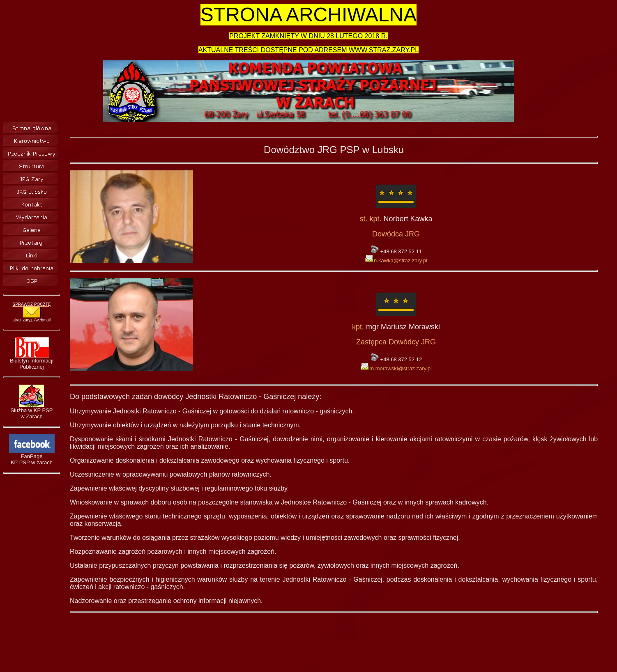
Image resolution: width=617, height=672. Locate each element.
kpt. (358, 327)
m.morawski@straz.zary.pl (396, 368)
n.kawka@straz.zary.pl (396, 260)
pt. (378, 219)
